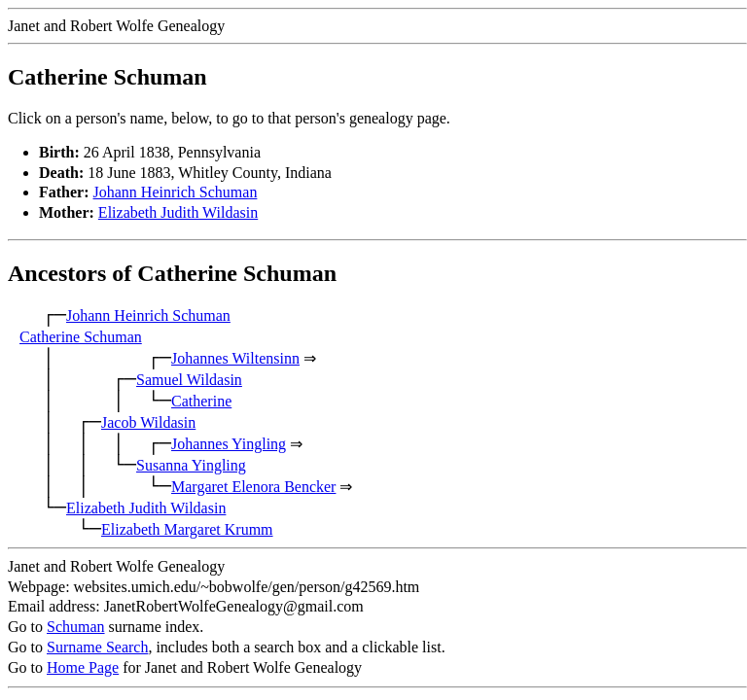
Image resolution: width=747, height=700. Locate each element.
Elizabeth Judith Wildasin (178, 212)
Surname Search (97, 647)
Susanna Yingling (191, 465)
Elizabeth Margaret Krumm (187, 529)
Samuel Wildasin (189, 380)
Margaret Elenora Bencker (253, 487)
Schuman (76, 627)
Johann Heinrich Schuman (176, 192)
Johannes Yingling (229, 444)
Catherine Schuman (81, 337)
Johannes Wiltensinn (235, 358)
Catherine (201, 401)
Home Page (83, 667)
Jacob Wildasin (148, 422)
